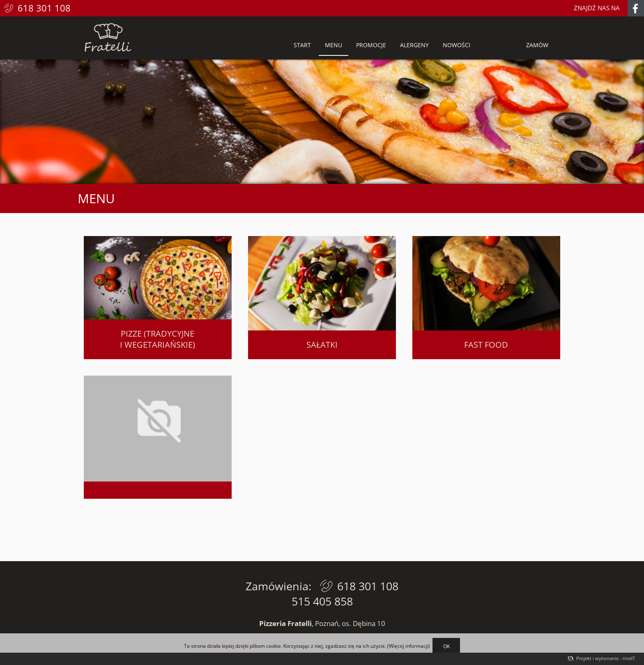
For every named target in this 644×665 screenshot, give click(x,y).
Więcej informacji (409, 646)
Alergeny (414, 45)
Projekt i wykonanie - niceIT (606, 658)
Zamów (537, 45)
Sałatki (322, 345)
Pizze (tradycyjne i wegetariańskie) (158, 339)
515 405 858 (322, 601)
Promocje (371, 45)
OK (446, 646)
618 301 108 (44, 8)
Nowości (457, 45)
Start (302, 45)
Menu (333, 45)
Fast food (486, 345)
